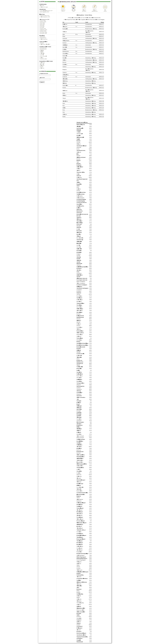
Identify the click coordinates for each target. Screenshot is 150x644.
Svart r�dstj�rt (80, 487)
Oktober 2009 (43, 31)
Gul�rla (78, 469)
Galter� (42, 55)
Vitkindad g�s (80, 134)
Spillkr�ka (79, 434)
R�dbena (79, 329)
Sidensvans (79, 475)
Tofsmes (78, 567)
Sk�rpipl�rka (80, 466)
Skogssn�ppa (80, 334)
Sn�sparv (79, 622)
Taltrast (78, 498)
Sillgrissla (79, 385)
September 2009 (44, 30)
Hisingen (42, 43)
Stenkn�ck (79, 618)
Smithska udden (44, 59)
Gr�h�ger (65, 45)
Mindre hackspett (80, 438)
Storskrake (65, 38)
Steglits (78, 597)
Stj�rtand (79, 152)
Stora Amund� (43, 56)
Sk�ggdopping (66, 41)
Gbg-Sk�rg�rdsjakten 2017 (46, 11)
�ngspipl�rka (80, 462)
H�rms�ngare (80, 519)
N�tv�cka (65, 101)
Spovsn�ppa (79, 307)
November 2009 (44, 32)
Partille (42, 67)
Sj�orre (78, 170)
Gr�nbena (79, 336)
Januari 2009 (43, 21)
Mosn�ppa (79, 301)
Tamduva (65, 67)
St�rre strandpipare (81, 283)
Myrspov (78, 322)
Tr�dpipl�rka (80, 460)
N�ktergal (79, 482)
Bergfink (78, 592)
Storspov (78, 325)
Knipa (64, 36)
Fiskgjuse (79, 254)
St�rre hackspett (80, 436)
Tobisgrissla (79, 389)
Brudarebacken (43, 49)
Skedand (78, 156)
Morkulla (78, 319)
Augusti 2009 (43, 29)
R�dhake (65, 83)
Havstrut (64, 62)
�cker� (42, 64)
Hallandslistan (43, 38)
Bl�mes (64, 95)
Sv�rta (78, 174)
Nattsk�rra (79, 419)
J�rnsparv (79, 478)
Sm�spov (79, 324)
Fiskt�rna (65, 64)
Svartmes (78, 568)
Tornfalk (78, 256)
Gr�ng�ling (66, 75)
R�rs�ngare (79, 515)
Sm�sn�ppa (79, 300)
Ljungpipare (79, 290)
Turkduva (65, 72)
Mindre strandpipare (81, 281)
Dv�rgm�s (79, 355)
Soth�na (65, 49)
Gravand (78, 142)
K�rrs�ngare (80, 514)
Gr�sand (65, 32)
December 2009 (44, 33)
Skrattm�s (65, 56)
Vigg (78, 162)
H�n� (42, 50)
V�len (42, 58)
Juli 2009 (42, 28)
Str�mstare (79, 476)
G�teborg (42, 63)
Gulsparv (78, 625)
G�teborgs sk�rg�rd (45, 44)
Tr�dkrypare (79, 570)
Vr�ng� (42, 53)
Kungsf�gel (79, 552)
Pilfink (78, 591)
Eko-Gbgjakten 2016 (45, 12)
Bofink (64, 116)
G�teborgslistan (44, 39)
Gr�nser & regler (44, 7)
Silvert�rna (79, 378)
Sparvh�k (65, 47)
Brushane (79, 314)
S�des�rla (65, 79)
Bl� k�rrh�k (80, 240)
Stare (64, 112)
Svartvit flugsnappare (81, 560)
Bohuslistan (43, 37)
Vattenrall (79, 265)
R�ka (78, 588)
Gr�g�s (79, 132)
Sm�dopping (79, 196)
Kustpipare (79, 291)
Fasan (78, 187)
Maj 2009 (42, 25)
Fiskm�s (65, 58)
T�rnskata (79, 577)
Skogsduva (79, 394)
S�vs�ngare (79, 510)
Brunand (78, 159)
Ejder (64, 34)
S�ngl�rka (79, 447)
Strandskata (79, 273)
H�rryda (42, 68)
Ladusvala (65, 77)
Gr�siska (79, 605)
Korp (64, 110)
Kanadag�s (65, 29)
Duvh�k (78, 245)
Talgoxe (64, 98)
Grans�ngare (79, 548)
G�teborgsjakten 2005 (45, 17)
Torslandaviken (43, 48)
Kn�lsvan (65, 24)
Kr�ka (64, 108)
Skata (64, 103)
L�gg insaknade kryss (95, 10)
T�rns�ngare (80, 528)
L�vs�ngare (80, 550)
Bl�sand (79, 144)
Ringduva (65, 69)
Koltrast (64, 88)
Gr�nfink (79, 596)
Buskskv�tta (79, 491)
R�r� (42, 52)
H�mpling (79, 601)
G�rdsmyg (65, 81)
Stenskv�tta (65, 85)
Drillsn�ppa (79, 340)
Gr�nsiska (79, 599)
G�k (78, 399)
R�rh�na (79, 270)
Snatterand (79, 147)
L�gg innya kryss (84, 10)
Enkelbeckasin (66, 51)
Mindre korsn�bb (80, 610)
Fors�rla (79, 473)
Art (63, 22)
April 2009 (42, 24)
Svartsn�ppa (79, 327)
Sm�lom (79, 189)
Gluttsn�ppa (65, 53)
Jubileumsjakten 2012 (45, 15)
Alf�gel (78, 169)
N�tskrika (79, 584)
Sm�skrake (79, 177)
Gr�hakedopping (80, 198)
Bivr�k (78, 229)
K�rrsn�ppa (80, 310)
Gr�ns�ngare (80, 546)
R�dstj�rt (79, 489)
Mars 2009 (42, 23)
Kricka (78, 149)
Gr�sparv (65, 114)
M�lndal (42, 65)
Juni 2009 (42, 26)
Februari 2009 (43, 22)
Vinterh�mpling (80, 603)
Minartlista (105, 10)
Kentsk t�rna (79, 376)
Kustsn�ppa (79, 296)
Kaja (64, 106)
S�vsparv (79, 630)
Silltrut (78, 359)
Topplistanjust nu (63, 10)
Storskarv (65, 43)
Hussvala (78, 453)
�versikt (42, 6)
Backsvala (79, 450)
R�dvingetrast (80, 499)
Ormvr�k (79, 247)
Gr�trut (64, 60)
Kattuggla (79, 411)
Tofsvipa (78, 294)
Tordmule (79, 388)
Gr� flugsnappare (80, 555)
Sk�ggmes (79, 562)
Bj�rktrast (65, 90)
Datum (102, 22)
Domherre (79, 616)
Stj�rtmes (79, 564)
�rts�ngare (79, 526)
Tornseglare (79, 421)
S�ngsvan (65, 26)
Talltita (78, 565)
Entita (64, 93)
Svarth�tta (79, 532)
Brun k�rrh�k (80, 238)
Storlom (78, 191)
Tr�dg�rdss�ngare (81, 530)
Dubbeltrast (79, 501)
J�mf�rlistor (74, 10)
